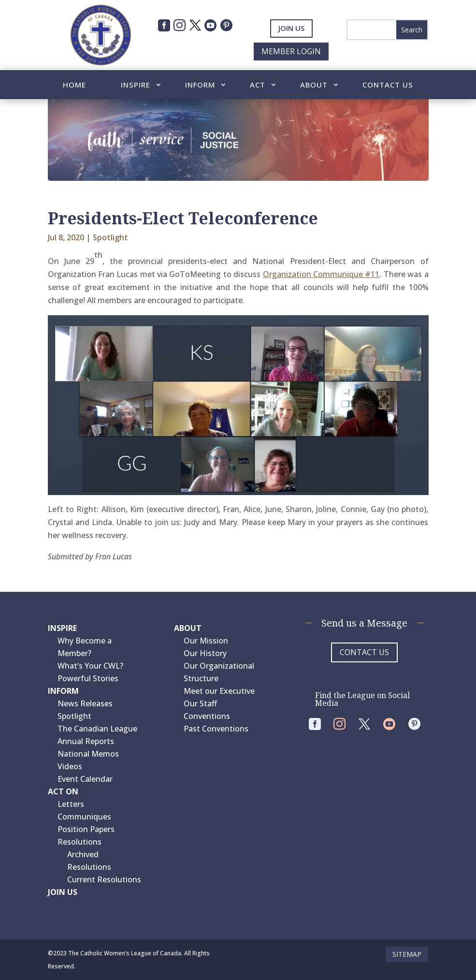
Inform (200, 85)
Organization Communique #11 (321, 274)
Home (74, 85)
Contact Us (388, 85)
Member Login (291, 51)
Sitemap (407, 954)
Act (258, 85)
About (314, 85)
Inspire (136, 85)
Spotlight (110, 237)
